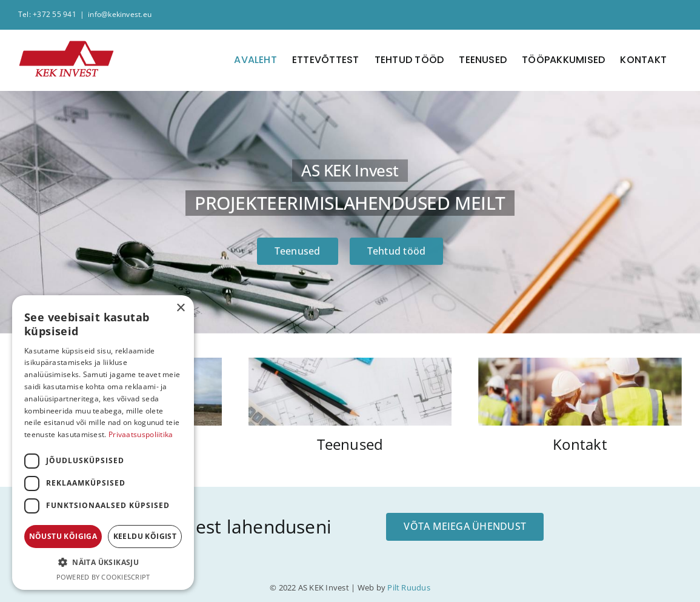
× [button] (180, 308)
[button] (103, 563)
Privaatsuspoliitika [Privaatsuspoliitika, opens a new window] (141, 434)
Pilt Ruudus (409, 587)
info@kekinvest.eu (120, 14)
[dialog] (103, 443)
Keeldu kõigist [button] (145, 536)
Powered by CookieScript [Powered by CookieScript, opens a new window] (103, 577)
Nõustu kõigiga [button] (63, 536)
